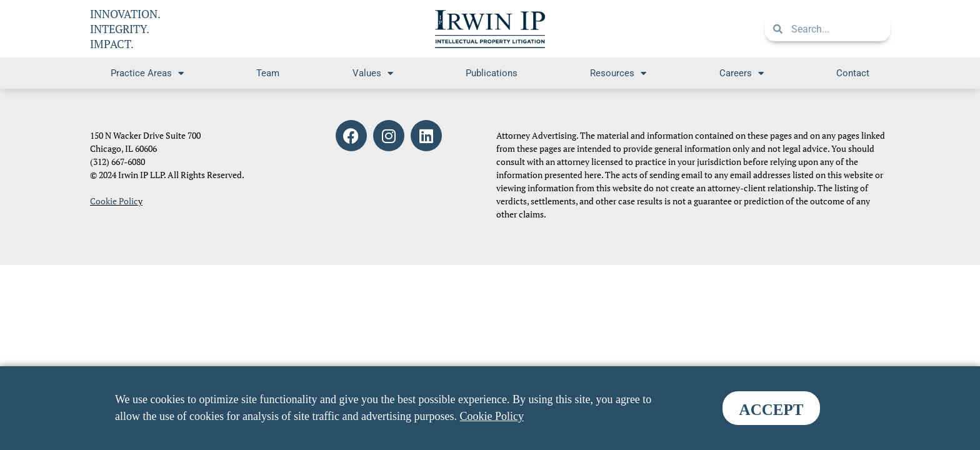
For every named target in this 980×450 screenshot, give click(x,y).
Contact (853, 73)
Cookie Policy (492, 416)
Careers (742, 73)
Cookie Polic (114, 201)
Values (373, 73)
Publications (492, 73)
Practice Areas (147, 73)
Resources (618, 73)
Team (268, 73)
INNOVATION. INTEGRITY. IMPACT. (125, 29)
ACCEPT (772, 410)
